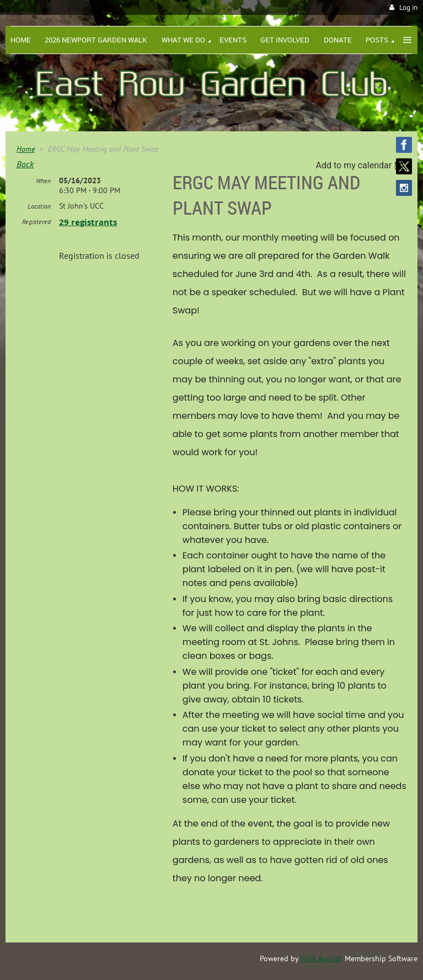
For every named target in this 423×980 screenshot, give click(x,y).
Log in (408, 7)
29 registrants (88, 222)
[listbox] (361, 165)
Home (26, 149)
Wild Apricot (322, 958)
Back (25, 164)
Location (39, 206)
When (43, 181)
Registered (36, 222)
